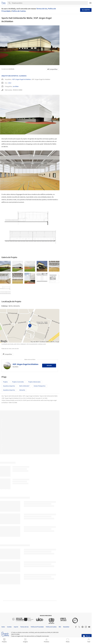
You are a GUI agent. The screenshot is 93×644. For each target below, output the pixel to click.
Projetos (5, 382)
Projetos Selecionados (34, 382)
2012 (10, 83)
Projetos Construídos (18, 382)
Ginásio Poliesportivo (40, 386)
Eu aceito (86, 10)
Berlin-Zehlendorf (24, 386)
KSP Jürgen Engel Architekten (22, 79)
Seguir (49, 366)
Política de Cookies (19, 11)
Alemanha (23, 76)
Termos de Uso (42, 9)
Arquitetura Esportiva (10, 76)
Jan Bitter (16, 86)
